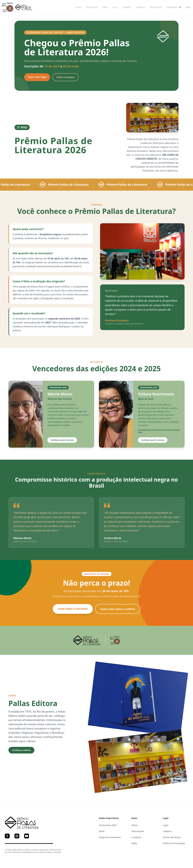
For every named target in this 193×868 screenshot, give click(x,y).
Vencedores (174, 7)
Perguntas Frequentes (110, 837)
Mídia (188, 7)
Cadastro (127, 7)
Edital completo (66, 77)
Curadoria (140, 7)
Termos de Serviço (172, 837)
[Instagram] (17, 836)
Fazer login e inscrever (73, 609)
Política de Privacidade (174, 843)
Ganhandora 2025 (108, 825)
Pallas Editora (156, 7)
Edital (105, 7)
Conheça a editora (21, 750)
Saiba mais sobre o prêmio (118, 609)
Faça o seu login (37, 77)
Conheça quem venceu (62, 440)
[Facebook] (7, 836)
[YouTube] (27, 836)
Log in (115, 7)
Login (166, 825)
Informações (92, 7)
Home (78, 7)
